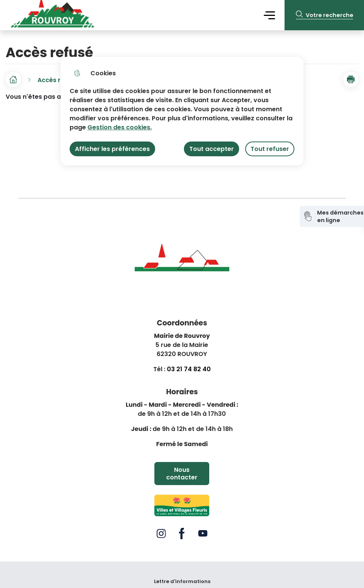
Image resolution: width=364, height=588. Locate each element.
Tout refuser (270, 149)
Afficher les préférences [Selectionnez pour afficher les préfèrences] (112, 149)
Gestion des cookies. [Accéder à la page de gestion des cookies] (120, 127)
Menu (269, 15)
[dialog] (182, 111)
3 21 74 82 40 (191, 369)
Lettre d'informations (182, 582)
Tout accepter (212, 149)
